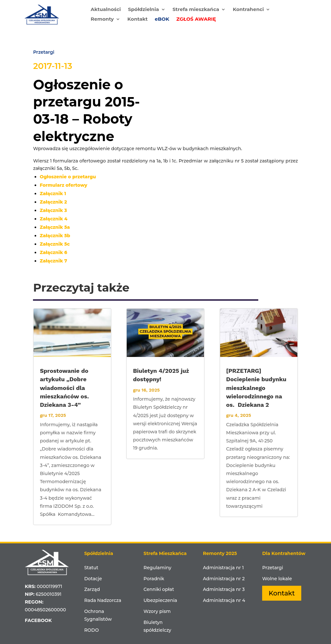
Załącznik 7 (53, 261)
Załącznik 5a (55, 227)
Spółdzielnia (144, 10)
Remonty (102, 19)
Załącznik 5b (55, 236)
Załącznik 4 (54, 219)
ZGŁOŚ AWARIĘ (196, 19)
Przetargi (44, 52)
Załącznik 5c (55, 244)
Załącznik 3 (53, 210)
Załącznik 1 (53, 194)
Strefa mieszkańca (196, 10)
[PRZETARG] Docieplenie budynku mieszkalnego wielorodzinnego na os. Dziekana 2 (256, 388)
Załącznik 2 (53, 202)
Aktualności (106, 10)
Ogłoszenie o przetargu (68, 177)
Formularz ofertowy (64, 185)
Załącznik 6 (53, 252)
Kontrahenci (248, 10)
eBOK (162, 19)
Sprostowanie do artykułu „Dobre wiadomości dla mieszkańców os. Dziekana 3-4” (64, 388)
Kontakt (138, 19)
